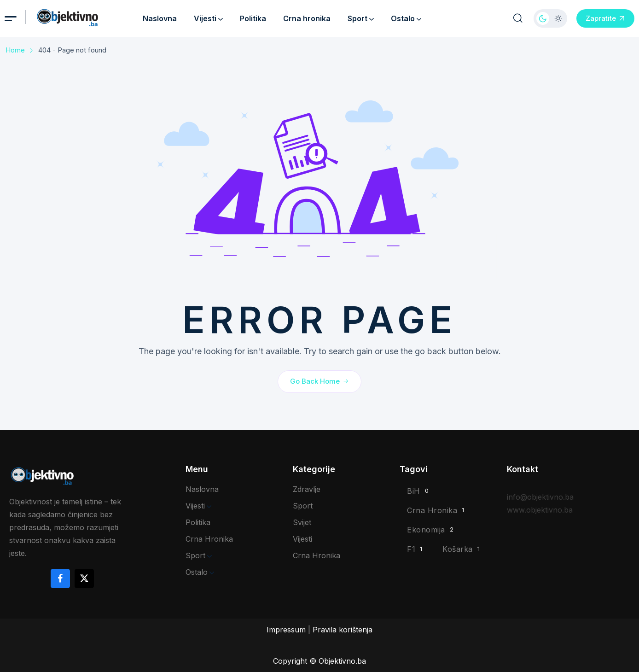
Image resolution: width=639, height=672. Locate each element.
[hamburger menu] (11, 19)
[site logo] (81, 18)
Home (15, 50)
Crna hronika (307, 18)
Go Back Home (319, 381)
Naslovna (160, 18)
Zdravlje (307, 489)
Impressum (286, 630)
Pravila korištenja (343, 630)
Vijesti (208, 18)
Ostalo (406, 18)
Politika (253, 18)
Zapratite (605, 18)
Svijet (302, 522)
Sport (361, 18)
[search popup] (518, 18)
